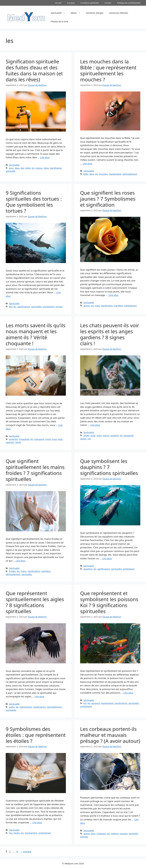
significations (24, 307)
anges (86, 435)
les (33, 168)
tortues (59, 307)
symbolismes (130, 306)
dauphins (88, 569)
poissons (96, 703)
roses (97, 306)
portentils (133, 834)
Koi (85, 703)
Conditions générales (90, 3)
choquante (24, 439)
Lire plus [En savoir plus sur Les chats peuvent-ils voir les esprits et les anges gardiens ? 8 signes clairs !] (95, 425)
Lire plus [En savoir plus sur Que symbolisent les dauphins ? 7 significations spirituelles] (107, 558)
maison (39, 168)
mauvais (124, 834)
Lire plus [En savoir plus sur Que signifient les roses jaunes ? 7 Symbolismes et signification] (114, 295)
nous (55, 439)
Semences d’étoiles (119, 13)
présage (84, 837)
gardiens (115, 435)
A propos (71, 3)
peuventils (129, 435)
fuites (28, 168)
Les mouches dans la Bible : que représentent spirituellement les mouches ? (108, 70)
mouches (103, 174)
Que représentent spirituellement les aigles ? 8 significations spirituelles (35, 602)
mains (23, 571)
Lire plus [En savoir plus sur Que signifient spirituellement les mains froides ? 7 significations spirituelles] (20, 561)
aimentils (13, 439)
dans (11, 168)
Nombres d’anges (95, 13)
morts (48, 439)
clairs (99, 435)
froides (12, 571)
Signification (56, 168)
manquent (39, 439)
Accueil (58, 3)
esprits (106, 435)
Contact (108, 3)
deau (17, 168)
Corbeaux (101, 834)
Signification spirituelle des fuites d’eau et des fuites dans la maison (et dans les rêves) (34, 70)
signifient (118, 306)
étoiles (17, 833)
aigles (12, 707)
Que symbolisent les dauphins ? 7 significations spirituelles (109, 467)
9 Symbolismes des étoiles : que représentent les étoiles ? (36, 735)
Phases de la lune (59, 21)
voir (89, 439)
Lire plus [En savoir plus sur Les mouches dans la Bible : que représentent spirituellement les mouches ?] (87, 163)
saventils (10, 442)
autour (87, 834)
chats (93, 435)
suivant (26, 852)
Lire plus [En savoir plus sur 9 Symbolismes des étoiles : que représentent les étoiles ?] (37, 822)
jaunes (87, 306)
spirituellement (130, 174)
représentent (115, 174)
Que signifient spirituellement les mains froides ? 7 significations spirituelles (35, 470)
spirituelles (36, 307)
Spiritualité (59, 13)
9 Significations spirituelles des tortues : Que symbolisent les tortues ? (34, 202)
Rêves (77, 13)
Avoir (93, 834)
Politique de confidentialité (129, 3)
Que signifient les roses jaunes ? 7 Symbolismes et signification (108, 199)
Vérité (18, 442)
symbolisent (49, 307)
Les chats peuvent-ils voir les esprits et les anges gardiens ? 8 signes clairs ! (110, 334)
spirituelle (10, 171)
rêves (46, 168)
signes (83, 439)
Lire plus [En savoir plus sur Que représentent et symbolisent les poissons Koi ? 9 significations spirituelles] (128, 693)
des (22, 168)
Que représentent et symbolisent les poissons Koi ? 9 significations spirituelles (109, 602)
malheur (115, 834)
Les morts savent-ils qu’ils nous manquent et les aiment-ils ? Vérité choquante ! (36, 334)
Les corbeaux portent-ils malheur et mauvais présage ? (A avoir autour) (110, 735)
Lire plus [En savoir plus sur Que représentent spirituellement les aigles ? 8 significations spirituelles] (39, 696)
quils (60, 439)
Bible (86, 174)
